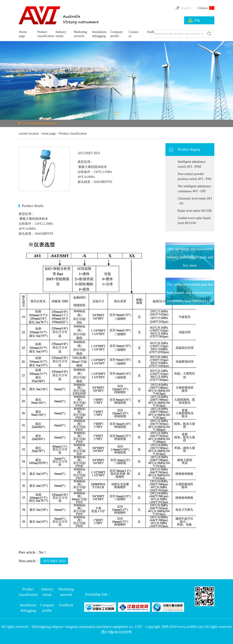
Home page (23, 34)
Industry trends (61, 34)
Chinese (206, 8)
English (183, 8)
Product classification (44, 34)
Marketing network (81, 34)
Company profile (116, 34)
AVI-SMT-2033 (54, 561)
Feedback (66, 605)
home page (49, 134)
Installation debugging (99, 34)
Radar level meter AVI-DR (195, 211)
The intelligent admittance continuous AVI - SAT (43, 123)
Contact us (134, 34)
